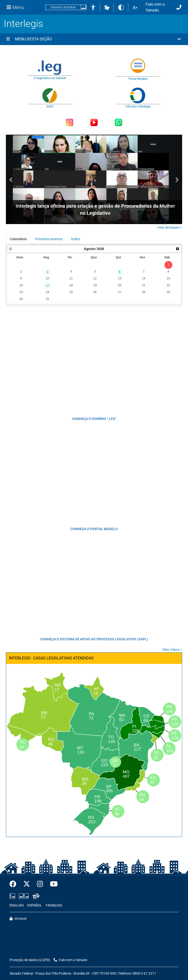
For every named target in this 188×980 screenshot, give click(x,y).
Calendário (18, 239)
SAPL (50, 106)
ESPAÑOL (35, 905)
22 (168, 285)
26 (95, 292)
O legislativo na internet (50, 78)
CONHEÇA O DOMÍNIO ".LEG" (94, 419)
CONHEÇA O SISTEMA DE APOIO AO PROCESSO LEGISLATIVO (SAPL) (94, 639)
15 (168, 278)
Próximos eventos (49, 239)
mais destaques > (170, 227)
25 (71, 292)
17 (47, 286)
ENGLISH (17, 905)
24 (47, 292)
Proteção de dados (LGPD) (30, 960)
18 (71, 285)
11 (71, 278)
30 (21, 299)
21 (144, 285)
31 (47, 299)
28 (144, 292)
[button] (107, 7)
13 (120, 278)
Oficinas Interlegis (138, 106)
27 (120, 292)
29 (168, 292)
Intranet (18, 919)
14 (144, 278)
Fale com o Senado (155, 7)
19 (95, 285)
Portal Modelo (138, 79)
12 (95, 278)
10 (47, 278)
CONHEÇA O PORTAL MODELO (94, 529)
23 (21, 292)
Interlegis (23, 24)
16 (21, 285)
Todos (75, 239)
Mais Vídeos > (172, 650)
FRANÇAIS (54, 905)
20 (120, 285)
